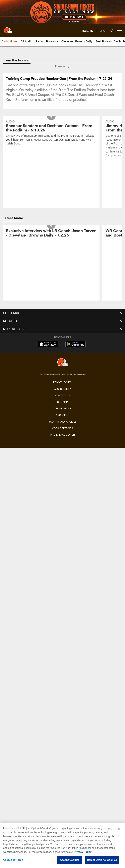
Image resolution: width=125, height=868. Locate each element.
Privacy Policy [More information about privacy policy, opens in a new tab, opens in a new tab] (83, 852)
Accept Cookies (70, 860)
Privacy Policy (63, 449)
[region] (62, 845)
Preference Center (63, 502)
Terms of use (63, 476)
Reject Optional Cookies (102, 860)
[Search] (112, 31)
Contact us (63, 462)
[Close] (119, 829)
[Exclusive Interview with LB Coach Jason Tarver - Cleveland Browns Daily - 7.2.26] (51, 300)
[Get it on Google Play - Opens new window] (76, 413)
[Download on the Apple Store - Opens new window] (48, 412)
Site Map (62, 469)
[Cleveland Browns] (63, 430)
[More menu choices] (119, 30)
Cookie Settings (63, 495)
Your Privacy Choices (62, 489)
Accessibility (63, 456)
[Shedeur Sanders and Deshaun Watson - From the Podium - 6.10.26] (51, 200)
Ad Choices (62, 482)
